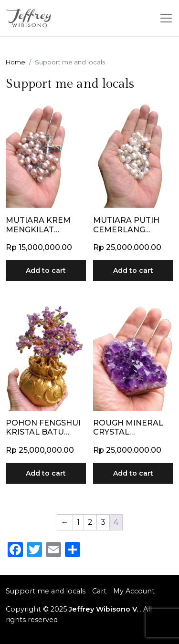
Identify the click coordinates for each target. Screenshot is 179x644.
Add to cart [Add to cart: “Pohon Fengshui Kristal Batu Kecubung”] (46, 473)
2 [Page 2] (90, 522)
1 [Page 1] (78, 522)
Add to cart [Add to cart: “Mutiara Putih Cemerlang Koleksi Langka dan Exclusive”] (133, 270)
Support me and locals (46, 591)
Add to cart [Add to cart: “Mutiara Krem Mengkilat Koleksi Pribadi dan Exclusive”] (46, 270)
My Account (134, 591)
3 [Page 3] (103, 522)
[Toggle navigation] (166, 18)
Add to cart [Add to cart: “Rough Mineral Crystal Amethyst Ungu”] (133, 473)
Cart (99, 591)
